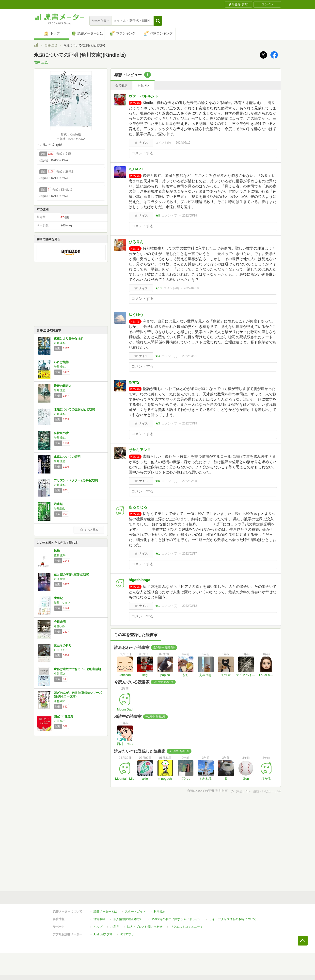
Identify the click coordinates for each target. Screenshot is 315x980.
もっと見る (89, 530)
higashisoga (140, 580)
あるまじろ (138, 507)
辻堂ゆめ (59, 626)
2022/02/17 (189, 554)
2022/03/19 (189, 423)
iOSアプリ (127, 934)
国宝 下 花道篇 (64, 716)
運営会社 (99, 919)
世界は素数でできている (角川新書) (77, 669)
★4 (158, 356)
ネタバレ (143, 85)
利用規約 (159, 912)
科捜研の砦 (61, 433)
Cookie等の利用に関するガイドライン (176, 919)
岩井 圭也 (51, 45)
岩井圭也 (59, 508)
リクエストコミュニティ (187, 927)
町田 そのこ (61, 650)
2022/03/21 (189, 356)
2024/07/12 (183, 143)
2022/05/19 (189, 216)
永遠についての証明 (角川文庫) (74, 409)
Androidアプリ (103, 934)
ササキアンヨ (140, 450)
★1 (158, 554)
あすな (134, 382)
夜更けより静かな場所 (69, 338)
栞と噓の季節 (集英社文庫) (71, 574)
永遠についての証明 (67, 457)
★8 (158, 216)
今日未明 (60, 622)
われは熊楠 (61, 362)
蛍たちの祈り (63, 645)
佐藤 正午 (60, 555)
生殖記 (58, 598)
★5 (158, 481)
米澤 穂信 (60, 579)
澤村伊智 (59, 701)
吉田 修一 (60, 721)
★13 (158, 288)
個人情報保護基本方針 (128, 919)
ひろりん (136, 242)
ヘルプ (98, 927)
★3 (158, 423)
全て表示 (121, 85)
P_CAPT (136, 169)
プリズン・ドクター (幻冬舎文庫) (76, 480)
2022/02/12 (189, 606)
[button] (158, 21)
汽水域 (58, 504)
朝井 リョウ (62, 603)
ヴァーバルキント (143, 96)
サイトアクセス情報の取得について (233, 919)
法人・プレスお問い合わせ (145, 927)
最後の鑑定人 (63, 386)
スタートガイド (135, 912)
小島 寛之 (60, 674)
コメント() (163, 143)
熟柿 (57, 551)
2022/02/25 (189, 481)
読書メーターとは (105, 912)
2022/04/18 (191, 288)
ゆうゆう (136, 314)
